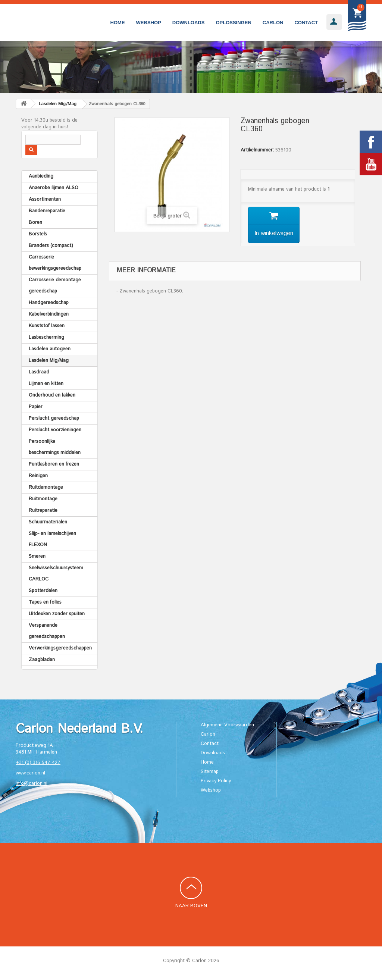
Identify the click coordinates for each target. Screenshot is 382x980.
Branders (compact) (51, 246)
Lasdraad (39, 372)
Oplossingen (233, 23)
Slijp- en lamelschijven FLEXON (52, 539)
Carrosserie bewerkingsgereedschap (55, 263)
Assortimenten (45, 199)
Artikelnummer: (257, 150)
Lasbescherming (46, 337)
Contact (306, 23)
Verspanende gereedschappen (47, 631)
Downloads (189, 23)
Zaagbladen (42, 660)
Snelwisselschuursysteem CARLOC (56, 574)
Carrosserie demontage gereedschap (55, 286)
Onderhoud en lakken (52, 395)
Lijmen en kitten (46, 384)
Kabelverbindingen (49, 314)
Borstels (38, 234)
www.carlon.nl (30, 773)
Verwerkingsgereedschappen (60, 648)
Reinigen (38, 476)
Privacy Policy (216, 781)
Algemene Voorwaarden (227, 725)
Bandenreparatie (47, 211)
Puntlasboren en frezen (54, 464)
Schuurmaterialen (48, 522)
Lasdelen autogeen (50, 349)
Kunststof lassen (47, 326)
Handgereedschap (49, 303)
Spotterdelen (43, 591)
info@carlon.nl (32, 784)
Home (118, 23)
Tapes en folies (45, 602)
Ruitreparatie (43, 511)
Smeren (37, 556)
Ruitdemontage (46, 487)
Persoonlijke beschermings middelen (55, 447)
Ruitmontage (43, 499)
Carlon (273, 23)
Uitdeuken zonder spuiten (57, 614)
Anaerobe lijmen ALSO (54, 188)
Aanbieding (41, 176)
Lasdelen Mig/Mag (49, 361)
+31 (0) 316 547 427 (38, 763)
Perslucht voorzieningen (55, 430)
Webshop (149, 23)
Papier (36, 407)
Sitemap (210, 772)
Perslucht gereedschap (54, 418)
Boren (35, 223)
